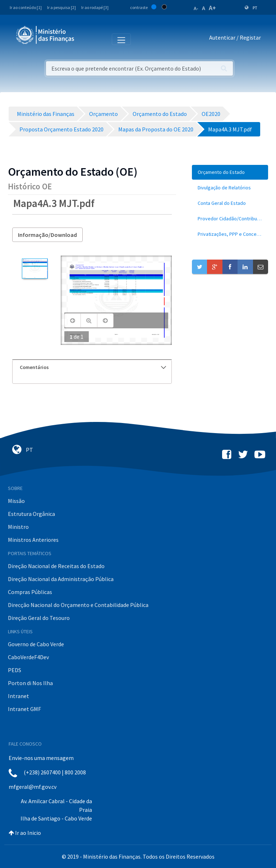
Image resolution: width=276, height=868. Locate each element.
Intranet (19, 696)
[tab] (92, 367)
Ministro (18, 527)
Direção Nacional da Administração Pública (61, 579)
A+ (212, 8)
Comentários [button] (93, 367)
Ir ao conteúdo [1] (26, 7)
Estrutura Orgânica (31, 514)
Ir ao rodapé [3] (95, 7)
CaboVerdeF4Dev (28, 657)
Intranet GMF (24, 709)
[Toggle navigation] (86, 39)
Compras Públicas (30, 592)
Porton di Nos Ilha (30, 683)
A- (196, 8)
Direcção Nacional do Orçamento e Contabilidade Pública (78, 605)
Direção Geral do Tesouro (39, 618)
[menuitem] (230, 172)
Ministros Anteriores (33, 540)
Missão (16, 501)
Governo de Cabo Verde (36, 644)
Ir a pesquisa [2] (61, 7)
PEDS (15, 670)
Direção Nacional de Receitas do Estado (56, 566)
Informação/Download (47, 235)
